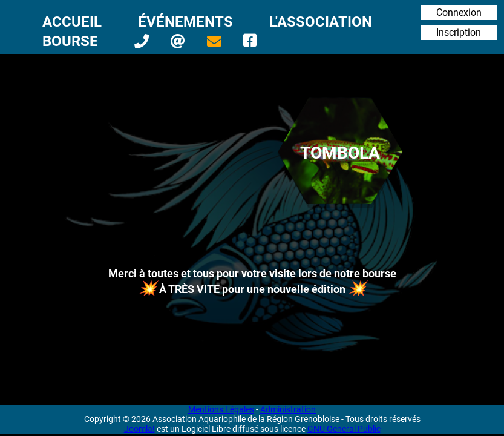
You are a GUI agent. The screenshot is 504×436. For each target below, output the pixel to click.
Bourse (70, 41)
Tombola (340, 153)
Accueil (72, 22)
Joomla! (139, 429)
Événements (185, 22)
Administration (288, 409)
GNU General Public (344, 429)
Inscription (459, 32)
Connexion (459, 12)
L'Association (321, 22)
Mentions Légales (221, 409)
